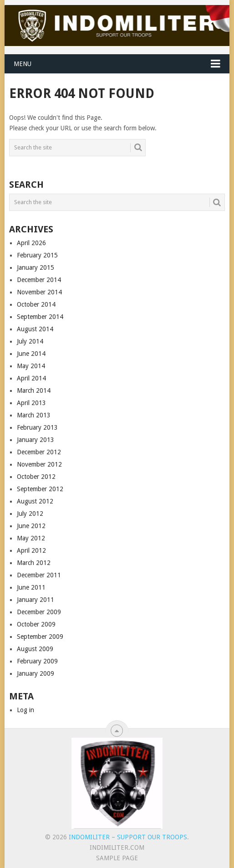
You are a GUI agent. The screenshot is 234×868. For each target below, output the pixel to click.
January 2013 (36, 440)
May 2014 (31, 366)
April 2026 (31, 243)
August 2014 (35, 329)
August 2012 (35, 501)
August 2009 (35, 649)
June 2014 (31, 354)
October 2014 (36, 304)
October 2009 (36, 624)
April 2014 (31, 378)
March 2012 (34, 563)
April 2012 (31, 550)
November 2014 (39, 292)
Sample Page (117, 858)
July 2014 (30, 341)
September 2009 (40, 637)
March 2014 (34, 390)
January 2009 (36, 673)
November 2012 (39, 464)
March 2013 (34, 415)
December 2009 (39, 612)
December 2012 (39, 452)
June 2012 (31, 526)
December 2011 (39, 575)
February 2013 (37, 427)
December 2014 (39, 280)
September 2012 (40, 489)
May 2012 (31, 538)
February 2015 (37, 255)
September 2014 (40, 317)
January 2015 (36, 267)
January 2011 (36, 600)
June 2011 (31, 587)
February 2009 (37, 661)
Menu (23, 64)
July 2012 (30, 514)
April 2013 (31, 403)
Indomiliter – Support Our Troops (128, 837)
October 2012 (36, 477)
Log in (25, 710)
